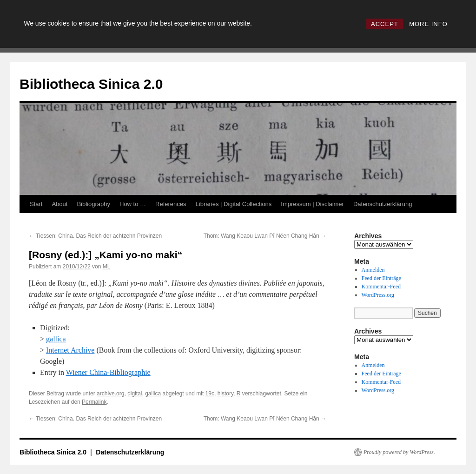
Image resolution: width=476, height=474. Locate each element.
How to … (133, 204)
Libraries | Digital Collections (234, 204)
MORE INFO (428, 24)
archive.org (110, 394)
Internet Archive (70, 350)
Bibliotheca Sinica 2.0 (91, 84)
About (59, 204)
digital (135, 394)
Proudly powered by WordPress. (399, 452)
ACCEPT (385, 24)
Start (36, 204)
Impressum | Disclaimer (312, 204)
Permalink (94, 402)
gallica (56, 339)
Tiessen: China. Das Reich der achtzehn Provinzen (95, 236)
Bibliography (93, 204)
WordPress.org (378, 295)
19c (210, 394)
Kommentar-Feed (381, 287)
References (171, 204)
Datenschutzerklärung (383, 204)
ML (107, 267)
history (225, 394)
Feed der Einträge (381, 278)
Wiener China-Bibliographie (108, 372)
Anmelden (373, 270)
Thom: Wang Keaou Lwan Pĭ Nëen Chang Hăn (265, 236)
